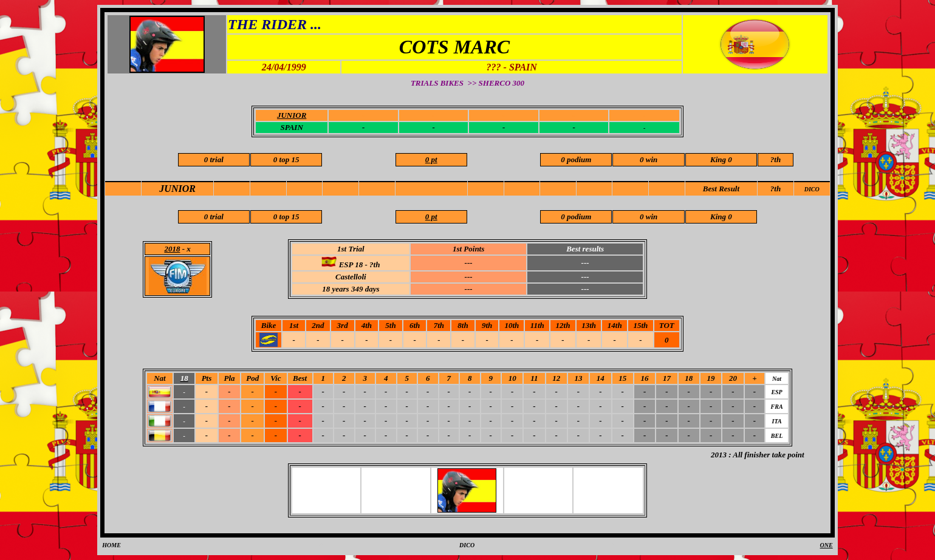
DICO (812, 189)
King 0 (721, 159)
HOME (111, 545)
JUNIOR (177, 189)
